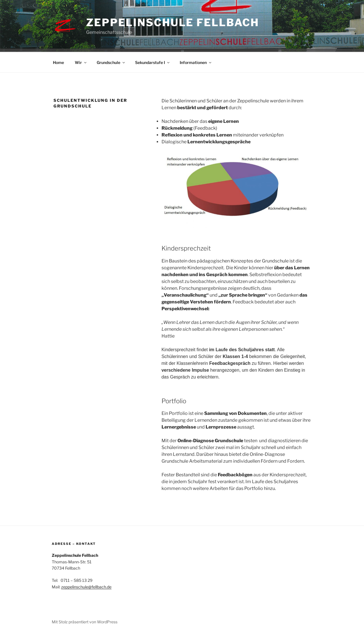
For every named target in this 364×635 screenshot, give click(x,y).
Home (58, 62)
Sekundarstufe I (153, 62)
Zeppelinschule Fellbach (173, 22)
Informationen (196, 62)
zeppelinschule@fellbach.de (86, 587)
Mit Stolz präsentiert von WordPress (85, 622)
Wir (81, 62)
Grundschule (111, 62)
